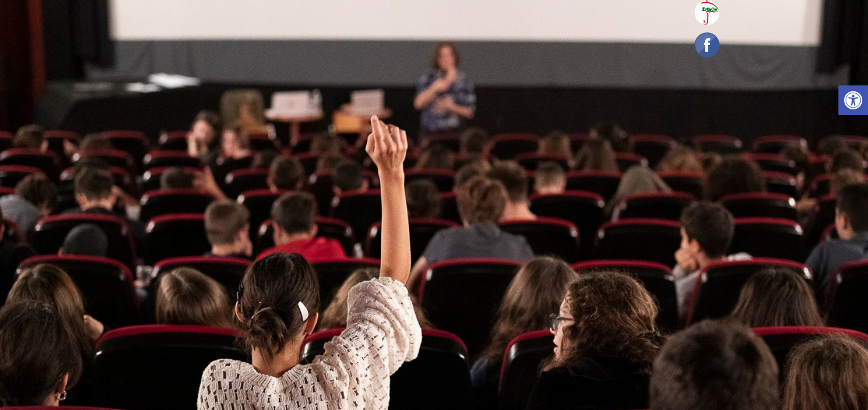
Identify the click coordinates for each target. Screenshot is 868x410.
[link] (853, 100)
